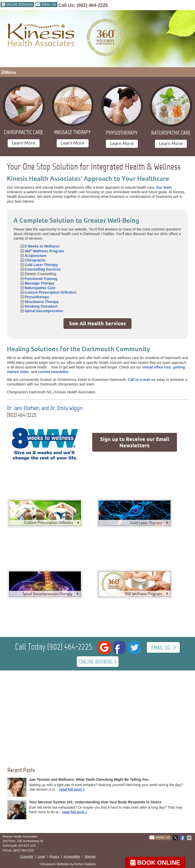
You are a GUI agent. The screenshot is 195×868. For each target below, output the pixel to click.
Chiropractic (35, 260)
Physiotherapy (37, 297)
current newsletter (53, 372)
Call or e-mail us (142, 380)
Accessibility (72, 857)
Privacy (54, 857)
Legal (41, 857)
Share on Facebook (183, 838)
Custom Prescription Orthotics (51, 292)
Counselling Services (43, 269)
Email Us (46, 5)
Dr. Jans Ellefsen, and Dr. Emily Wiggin (45, 408)
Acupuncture (36, 256)
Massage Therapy (40, 283)
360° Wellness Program (44, 251)
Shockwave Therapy (42, 302)
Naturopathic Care (40, 288)
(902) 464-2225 (92, 5)
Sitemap (90, 857)
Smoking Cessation (41, 306)
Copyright (27, 857)
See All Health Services (97, 323)
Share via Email (190, 838)
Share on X (176, 838)
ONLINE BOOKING (17, 4)
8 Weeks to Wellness (42, 246)
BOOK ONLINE (155, 863)
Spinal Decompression (44, 311)
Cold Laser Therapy (41, 265)
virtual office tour (157, 367)
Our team (164, 187)
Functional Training (41, 279)
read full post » (72, 789)
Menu (9, 72)
